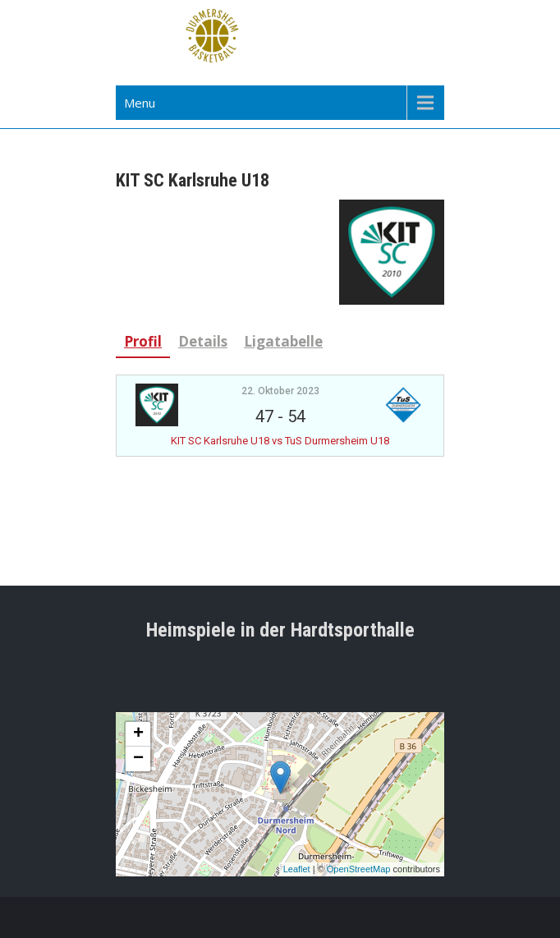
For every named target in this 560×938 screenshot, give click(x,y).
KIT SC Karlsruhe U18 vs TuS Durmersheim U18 (280, 441)
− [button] (138, 759)
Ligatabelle (283, 341)
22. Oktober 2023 (280, 391)
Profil (143, 341)
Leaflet (297, 869)
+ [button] (138, 734)
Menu (140, 103)
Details (203, 341)
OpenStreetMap (359, 869)
